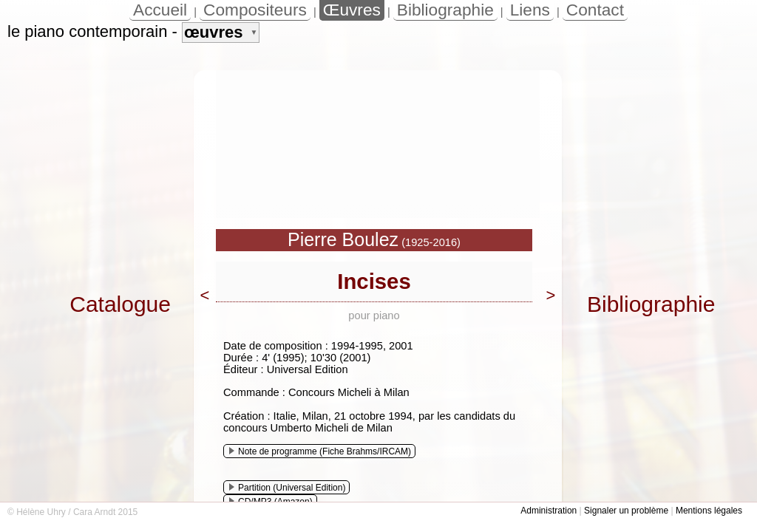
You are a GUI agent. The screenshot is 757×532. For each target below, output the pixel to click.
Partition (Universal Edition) (287, 488)
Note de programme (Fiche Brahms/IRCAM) (320, 451)
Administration (549, 511)
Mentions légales (709, 511)
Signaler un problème (626, 511)
